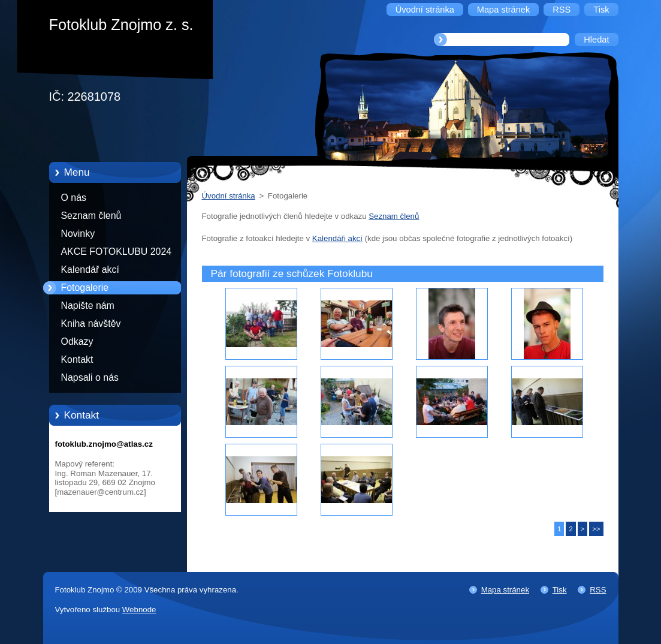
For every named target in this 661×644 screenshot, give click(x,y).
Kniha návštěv (91, 323)
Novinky (78, 234)
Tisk (560, 590)
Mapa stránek (505, 590)
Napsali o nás (90, 377)
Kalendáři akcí (337, 238)
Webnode (139, 610)
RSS (598, 590)
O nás (74, 198)
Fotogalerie (85, 288)
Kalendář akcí (90, 270)
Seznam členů (91, 216)
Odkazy (77, 341)
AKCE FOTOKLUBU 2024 (117, 252)
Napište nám (88, 306)
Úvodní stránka (229, 196)
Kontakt (77, 359)
